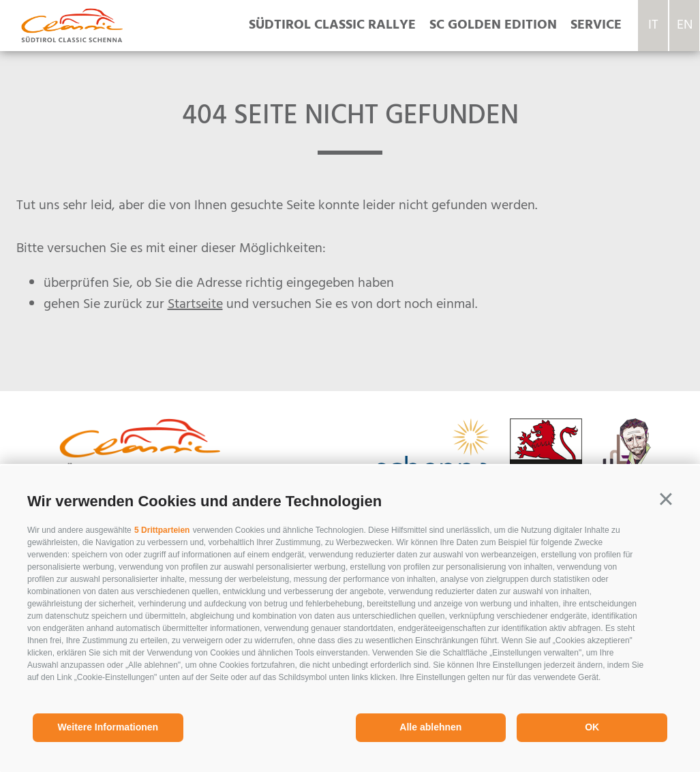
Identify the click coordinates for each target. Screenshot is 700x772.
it (653, 25)
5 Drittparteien (162, 530)
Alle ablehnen (430, 727)
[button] (666, 499)
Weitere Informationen (108, 727)
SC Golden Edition (493, 25)
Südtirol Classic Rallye (332, 25)
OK (592, 727)
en (685, 25)
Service (596, 25)
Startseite (195, 305)
